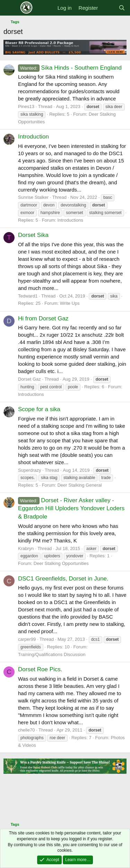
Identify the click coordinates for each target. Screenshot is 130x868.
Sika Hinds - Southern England (70, 68)
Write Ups (70, 303)
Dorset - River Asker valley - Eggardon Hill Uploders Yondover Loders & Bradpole (71, 509)
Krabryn (26, 548)
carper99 (27, 639)
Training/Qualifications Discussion (52, 654)
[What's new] (108, 8)
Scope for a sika (39, 409)
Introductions (70, 220)
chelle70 (26, 730)
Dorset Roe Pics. (40, 669)
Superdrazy (29, 470)
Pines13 (26, 107)
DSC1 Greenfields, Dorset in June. (63, 579)
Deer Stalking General (79, 485)
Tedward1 (28, 296)
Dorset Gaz (29, 379)
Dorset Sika (33, 235)
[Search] (122, 8)
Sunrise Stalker (33, 197)
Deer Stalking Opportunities (61, 563)
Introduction (33, 137)
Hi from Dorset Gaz (43, 318)
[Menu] (10, 8)
